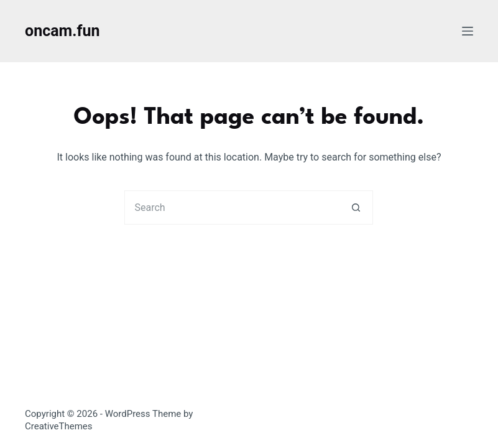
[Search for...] (232, 208)
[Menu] (468, 31)
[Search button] (356, 208)
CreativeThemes (59, 426)
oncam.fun (62, 31)
